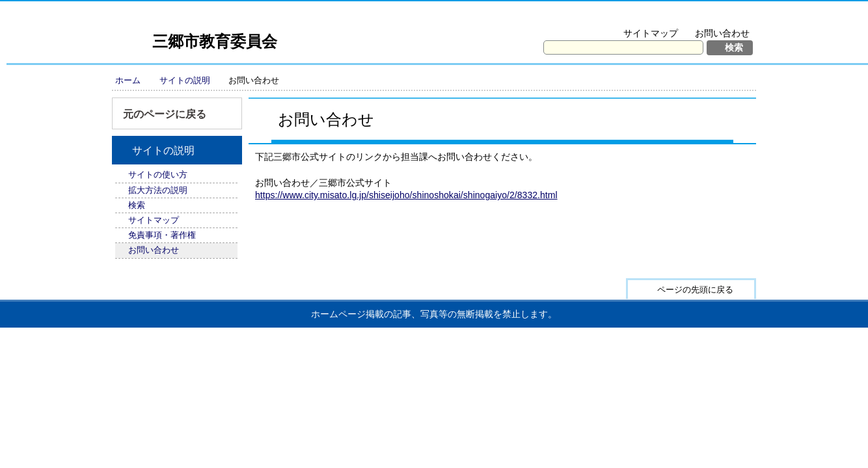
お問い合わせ (722, 33)
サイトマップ (651, 33)
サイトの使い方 (158, 175)
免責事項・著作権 (162, 235)
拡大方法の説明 (713, 17)
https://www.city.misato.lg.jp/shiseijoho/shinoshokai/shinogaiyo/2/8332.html (406, 195)
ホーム (128, 80)
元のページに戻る (165, 114)
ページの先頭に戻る (695, 290)
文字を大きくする (625, 17)
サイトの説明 (185, 80)
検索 (137, 205)
